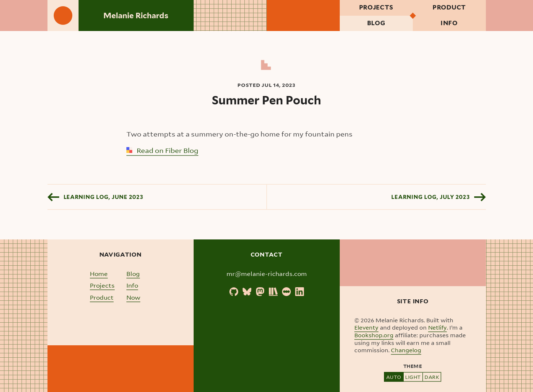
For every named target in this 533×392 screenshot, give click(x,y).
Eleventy (366, 327)
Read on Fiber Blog (163, 150)
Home (99, 274)
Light (413, 377)
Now (133, 297)
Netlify (437, 327)
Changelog (406, 350)
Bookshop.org (374, 335)
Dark (432, 377)
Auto (394, 377)
